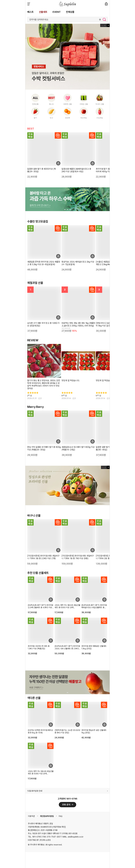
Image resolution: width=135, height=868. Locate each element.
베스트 (30, 12)
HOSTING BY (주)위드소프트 (39, 840)
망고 (51, 118)
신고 (40, 398)
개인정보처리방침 (47, 816)
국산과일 (84, 118)
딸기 (35, 118)
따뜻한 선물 (68, 104)
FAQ (61, 816)
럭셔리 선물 (100, 104)
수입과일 (100, 118)
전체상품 (70, 12)
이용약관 (31, 816)
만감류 (67, 118)
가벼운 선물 (84, 104)
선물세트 (43, 12)
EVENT (57, 12)
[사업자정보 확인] (59, 827)
